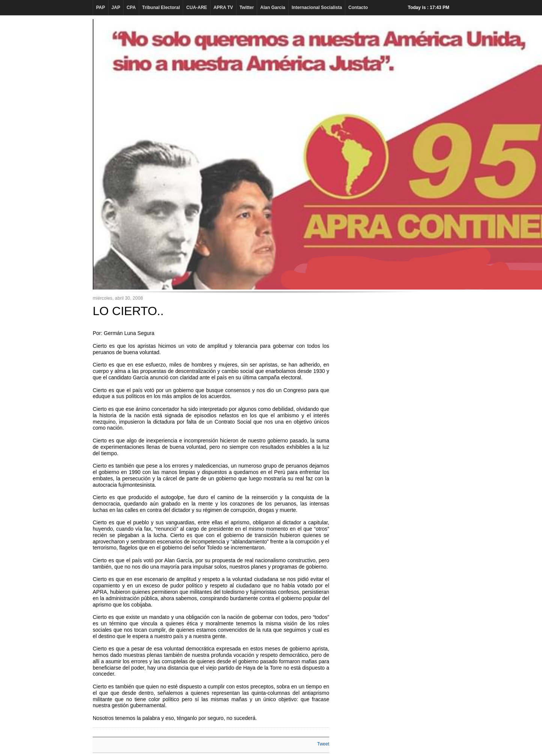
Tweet (323, 744)
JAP (116, 8)
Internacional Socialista (317, 8)
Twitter (247, 8)
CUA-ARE (196, 8)
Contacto (358, 8)
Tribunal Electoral (161, 8)
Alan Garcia (273, 8)
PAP (101, 8)
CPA (131, 8)
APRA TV (223, 8)
